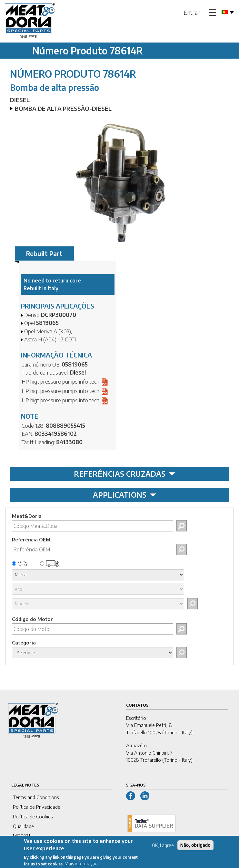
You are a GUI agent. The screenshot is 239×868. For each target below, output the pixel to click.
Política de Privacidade (37, 807)
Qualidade (23, 826)
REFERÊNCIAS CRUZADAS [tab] (124, 474)
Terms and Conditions (36, 797)
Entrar (192, 12)
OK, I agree (163, 848)
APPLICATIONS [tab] (124, 495)
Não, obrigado (195, 848)
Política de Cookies (33, 816)
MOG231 (21, 836)
